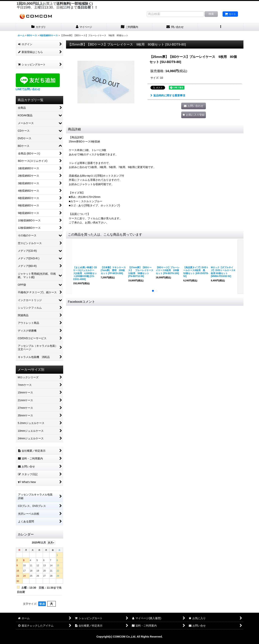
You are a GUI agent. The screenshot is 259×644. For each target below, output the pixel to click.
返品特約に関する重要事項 (168, 95)
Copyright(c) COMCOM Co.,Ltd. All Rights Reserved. (129, 637)
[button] (221, 27)
